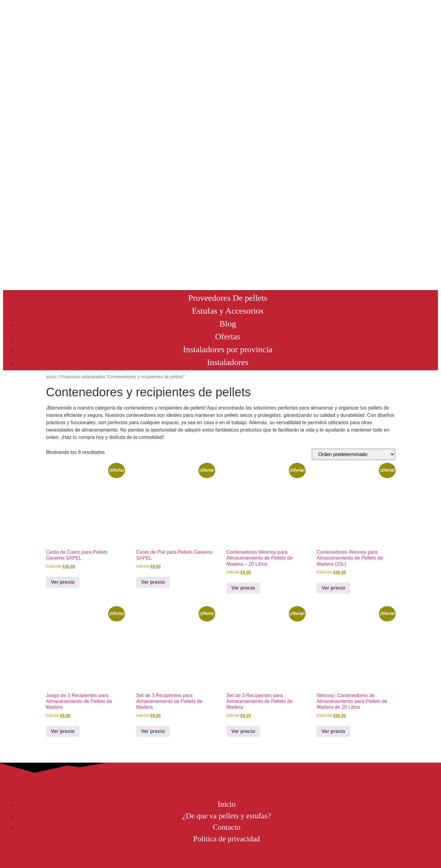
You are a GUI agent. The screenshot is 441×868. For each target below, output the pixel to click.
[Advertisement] (221, 241)
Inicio (51, 377)
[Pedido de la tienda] (353, 454)
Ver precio (63, 582)
